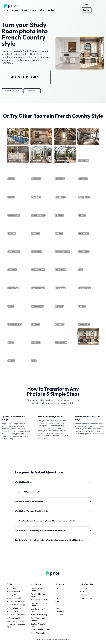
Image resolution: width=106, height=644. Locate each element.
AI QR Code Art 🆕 (14, 598)
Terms (58, 595)
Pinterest (83, 588)
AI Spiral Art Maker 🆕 (16, 605)
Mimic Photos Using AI (40, 615)
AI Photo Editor (13, 588)
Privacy (58, 598)
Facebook (84, 595)
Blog (42, 10)
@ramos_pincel (64, 640)
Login (85, 4)
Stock (24, 10)
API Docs (59, 615)
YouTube (83, 592)
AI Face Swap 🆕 (13, 618)
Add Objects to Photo (39, 600)
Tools (6, 10)
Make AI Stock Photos (40, 633)
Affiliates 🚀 (60, 611)
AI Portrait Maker (14, 592)
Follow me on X (86, 598)
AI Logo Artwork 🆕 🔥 (16, 601)
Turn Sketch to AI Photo (41, 630)
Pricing (33, 10)
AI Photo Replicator (14, 608)
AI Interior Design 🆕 (15, 611)
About (58, 605)
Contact (51, 10)
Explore (15, 10)
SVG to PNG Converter (16, 615)
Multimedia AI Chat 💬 (15, 621)
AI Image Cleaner (13, 595)
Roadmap (59, 608)
